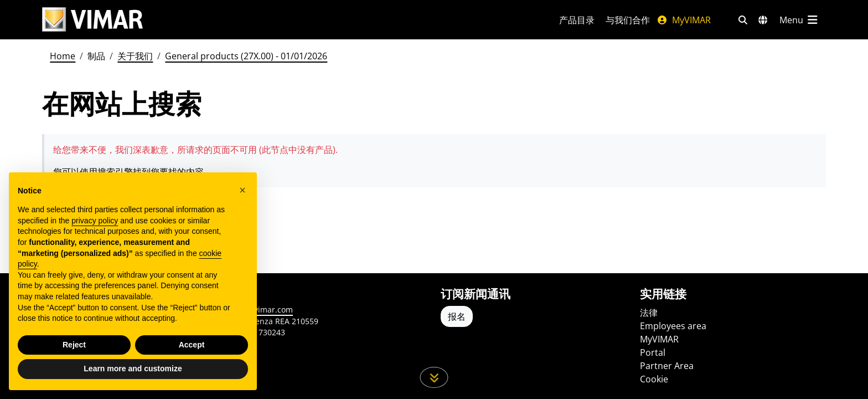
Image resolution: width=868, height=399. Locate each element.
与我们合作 (628, 20)
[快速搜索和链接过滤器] (743, 20)
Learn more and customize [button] (133, 369)
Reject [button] (74, 345)
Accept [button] (192, 345)
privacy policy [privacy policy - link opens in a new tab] (95, 221)
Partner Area (667, 366)
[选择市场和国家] (763, 20)
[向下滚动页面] (434, 377)
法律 (649, 313)
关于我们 (135, 56)
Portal (653, 352)
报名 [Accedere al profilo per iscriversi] (457, 316)
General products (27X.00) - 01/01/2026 (246, 56)
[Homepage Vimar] (92, 20)
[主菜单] (799, 20)
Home (63, 56)
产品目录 (577, 20)
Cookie (654, 379)
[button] (242, 190)
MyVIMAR (684, 20)
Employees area (673, 326)
